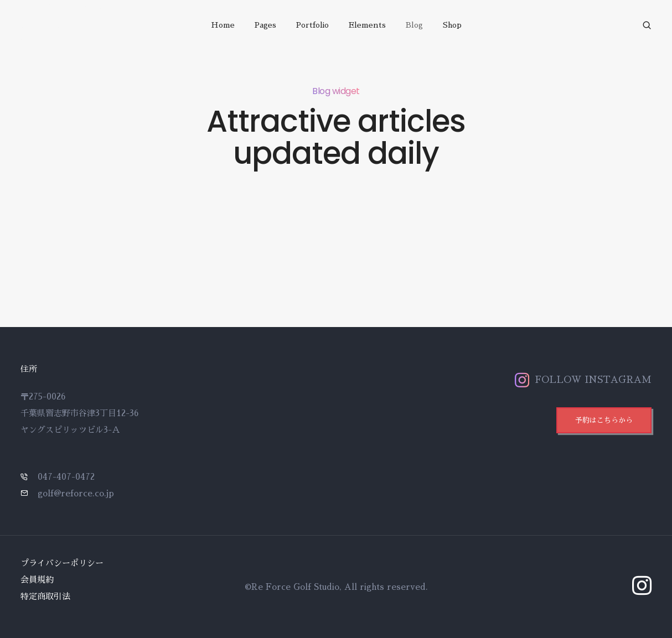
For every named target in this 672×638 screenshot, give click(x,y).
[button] (604, 421)
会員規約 (37, 580)
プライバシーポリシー (62, 563)
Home (223, 25)
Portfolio (312, 25)
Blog (414, 25)
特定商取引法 (45, 596)
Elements (367, 25)
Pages (265, 25)
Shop (452, 25)
